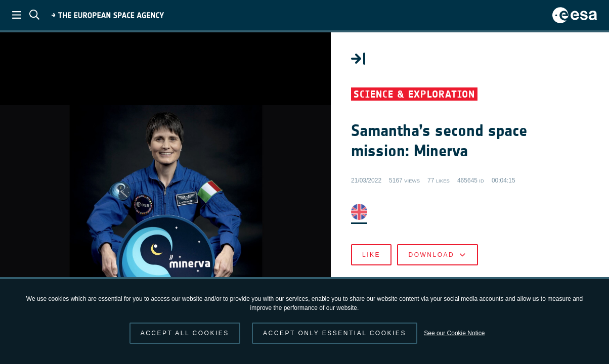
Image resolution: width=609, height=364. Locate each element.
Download (437, 255)
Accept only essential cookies (335, 333)
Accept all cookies (185, 333)
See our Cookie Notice (454, 333)
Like (371, 255)
